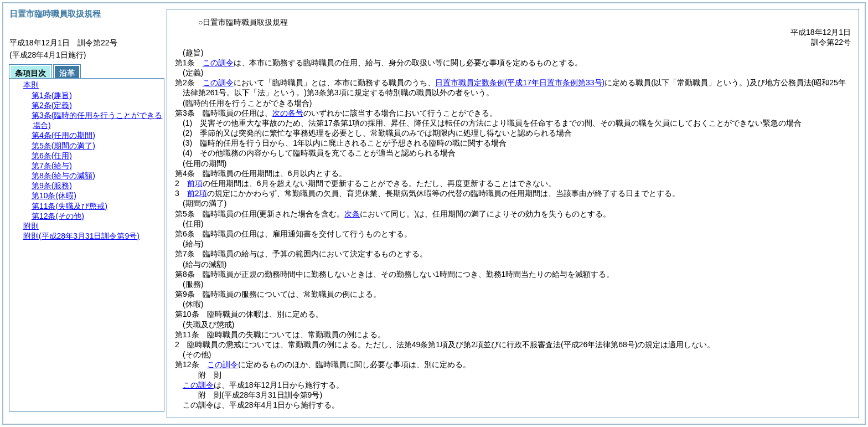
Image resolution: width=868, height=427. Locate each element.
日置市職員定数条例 (520, 83)
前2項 (197, 193)
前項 (195, 183)
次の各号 (288, 113)
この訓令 (218, 63)
